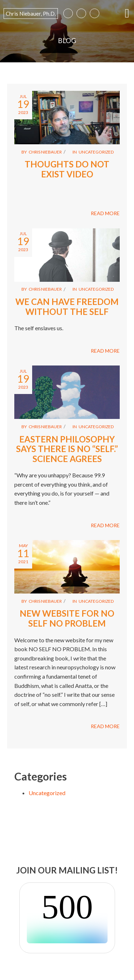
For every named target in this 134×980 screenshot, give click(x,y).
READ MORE (105, 213)
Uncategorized (96, 152)
